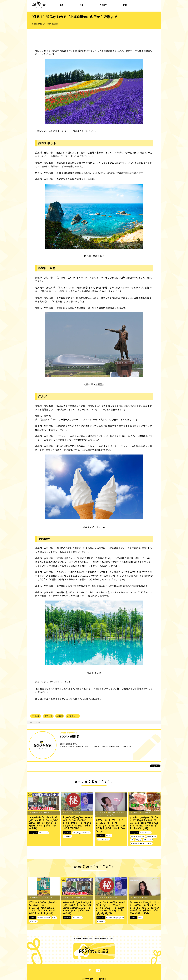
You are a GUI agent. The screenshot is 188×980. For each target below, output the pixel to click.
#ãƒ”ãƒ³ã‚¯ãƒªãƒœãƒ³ (44, 918)
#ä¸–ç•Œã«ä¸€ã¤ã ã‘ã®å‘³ (141, 843)
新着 (62, 5)
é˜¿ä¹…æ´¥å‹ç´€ (46, 897)
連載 (125, 5)
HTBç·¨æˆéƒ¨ (79, 813)
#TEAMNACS (67, 836)
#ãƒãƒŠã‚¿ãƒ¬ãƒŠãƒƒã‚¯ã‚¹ (81, 833)
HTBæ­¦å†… (146, 897)
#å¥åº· (109, 835)
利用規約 (103, 979)
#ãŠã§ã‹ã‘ (145, 833)
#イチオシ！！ (73, 716)
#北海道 (60, 716)
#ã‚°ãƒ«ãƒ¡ (139, 840)
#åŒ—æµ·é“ (44, 833)
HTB (132, 840)
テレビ (38, 722)
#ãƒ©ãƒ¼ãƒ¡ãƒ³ (152, 836)
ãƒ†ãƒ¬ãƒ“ (33, 833)
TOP (31, 722)
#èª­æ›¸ (141, 918)
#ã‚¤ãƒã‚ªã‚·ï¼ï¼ (138, 836)
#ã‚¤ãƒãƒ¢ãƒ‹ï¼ (103, 839)
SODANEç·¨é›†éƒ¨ (47, 813)
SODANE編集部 (52, 24)
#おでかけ (36, 716)
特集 (82, 5)
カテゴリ (103, 5)
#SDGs (54, 918)
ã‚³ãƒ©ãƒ (33, 918)
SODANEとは (87, 979)
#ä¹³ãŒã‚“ (33, 921)
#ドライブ (48, 716)
